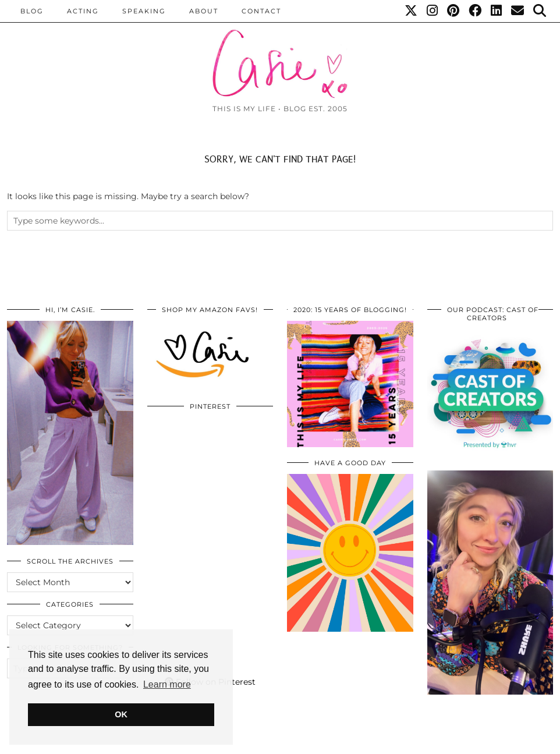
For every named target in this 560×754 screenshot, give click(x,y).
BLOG (32, 11)
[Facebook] (476, 11)
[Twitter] (412, 11)
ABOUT (204, 11)
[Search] (540, 11)
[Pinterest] (454, 11)
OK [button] (121, 714)
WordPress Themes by (491, 741)
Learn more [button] (167, 684)
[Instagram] (433, 11)
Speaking (144, 11)
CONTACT (261, 11)
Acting (83, 11)
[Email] (518, 11)
